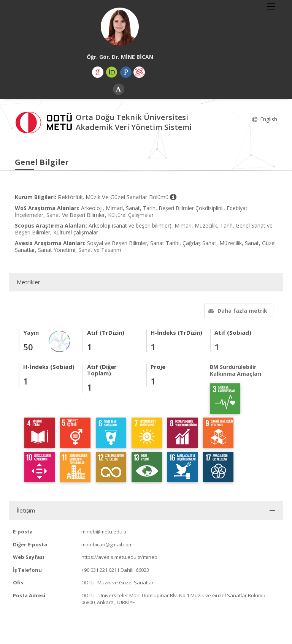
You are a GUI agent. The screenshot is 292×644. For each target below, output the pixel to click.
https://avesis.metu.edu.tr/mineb (119, 557)
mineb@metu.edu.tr (104, 532)
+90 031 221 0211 (100, 570)
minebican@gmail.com (107, 544)
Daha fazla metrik (237, 311)
